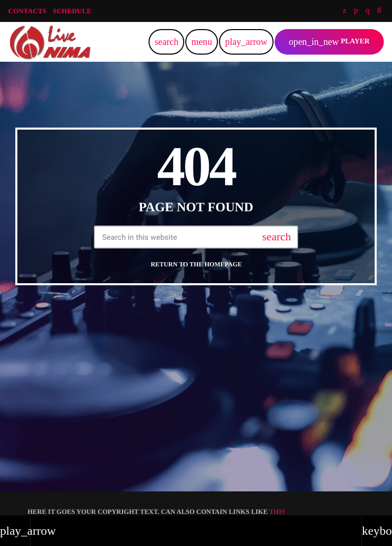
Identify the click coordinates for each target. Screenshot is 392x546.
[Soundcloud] (356, 11)
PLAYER (329, 42)
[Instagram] (367, 11)
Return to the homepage (196, 264)
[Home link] (50, 42)
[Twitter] (344, 11)
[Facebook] (379, 11)
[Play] (246, 42)
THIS (277, 512)
